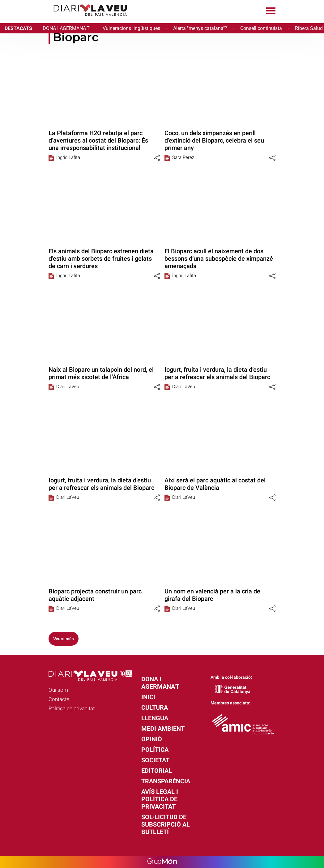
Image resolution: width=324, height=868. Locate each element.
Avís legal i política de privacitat (160, 799)
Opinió (152, 739)
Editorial (157, 771)
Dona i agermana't (160, 683)
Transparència (166, 781)
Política (155, 750)
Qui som (58, 690)
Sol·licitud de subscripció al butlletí (166, 824)
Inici (148, 697)
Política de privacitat (72, 708)
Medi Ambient (163, 729)
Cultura (155, 708)
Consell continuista (261, 28)
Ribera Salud (309, 28)
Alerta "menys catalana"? (200, 28)
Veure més (64, 639)
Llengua (155, 718)
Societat (155, 760)
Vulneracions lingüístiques (131, 28)
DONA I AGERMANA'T (66, 28)
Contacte (59, 699)
